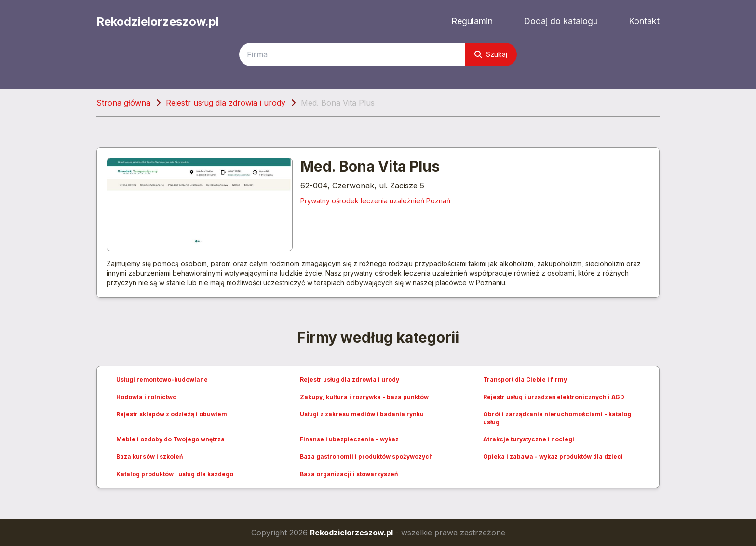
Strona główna (123, 103)
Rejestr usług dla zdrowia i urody (226, 103)
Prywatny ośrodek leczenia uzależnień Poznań (375, 201)
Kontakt (644, 21)
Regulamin (472, 21)
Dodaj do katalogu (561, 21)
